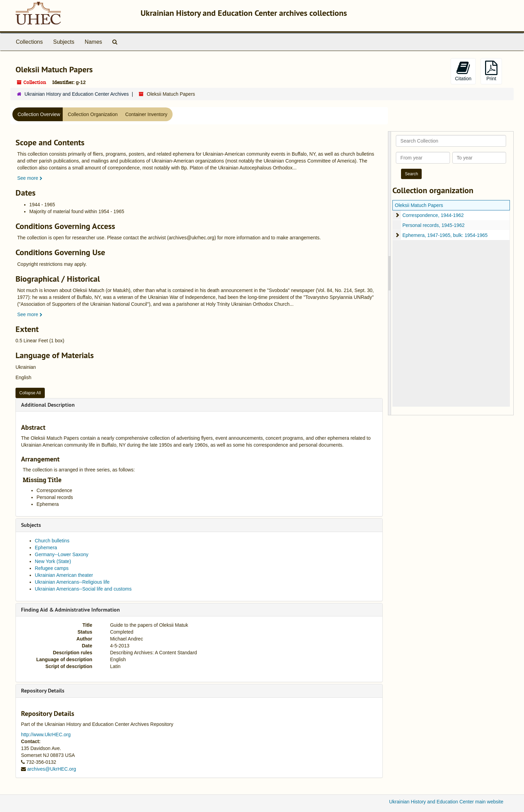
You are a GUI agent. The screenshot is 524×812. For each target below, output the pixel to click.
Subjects (64, 42)
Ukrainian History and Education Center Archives (77, 94)
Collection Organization (93, 114)
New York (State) (53, 561)
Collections (29, 42)
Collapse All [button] (30, 393)
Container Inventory (146, 114)
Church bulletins (52, 541)
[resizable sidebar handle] (390, 273)
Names (94, 42)
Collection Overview (39, 114)
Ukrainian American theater (64, 575)
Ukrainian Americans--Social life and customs (83, 589)
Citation (463, 71)
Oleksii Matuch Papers (419, 205)
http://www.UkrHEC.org (46, 735)
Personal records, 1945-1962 (434, 225)
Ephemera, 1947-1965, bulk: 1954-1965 (445, 235)
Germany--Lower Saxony (62, 554)
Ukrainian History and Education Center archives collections (244, 13)
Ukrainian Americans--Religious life (72, 582)
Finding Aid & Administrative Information (70, 610)
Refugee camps (52, 568)
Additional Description (48, 405)
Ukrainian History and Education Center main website (446, 802)
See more (30, 178)
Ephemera (46, 548)
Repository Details (43, 691)
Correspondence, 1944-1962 (433, 215)
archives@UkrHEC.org (52, 769)
